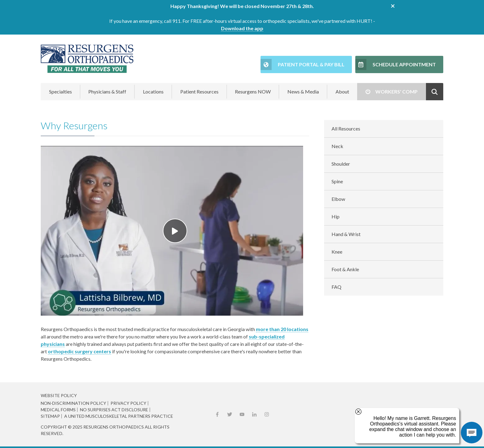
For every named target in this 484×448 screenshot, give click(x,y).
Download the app (242, 28)
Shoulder (341, 164)
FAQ (336, 287)
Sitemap (50, 416)
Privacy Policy (128, 403)
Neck (337, 146)
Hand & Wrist (346, 234)
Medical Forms (58, 410)
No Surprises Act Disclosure (114, 410)
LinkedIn (254, 414)
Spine (337, 181)
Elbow (338, 199)
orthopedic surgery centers (79, 351)
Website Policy (59, 395)
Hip (336, 216)
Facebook (217, 414)
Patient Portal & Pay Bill (311, 64)
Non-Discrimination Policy (73, 403)
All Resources (346, 129)
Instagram (267, 414)
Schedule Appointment (404, 64)
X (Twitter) (230, 414)
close (393, 6)
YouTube (242, 414)
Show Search (435, 92)
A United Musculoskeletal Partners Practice (119, 416)
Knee (337, 252)
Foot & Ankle (345, 269)
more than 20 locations (282, 329)
